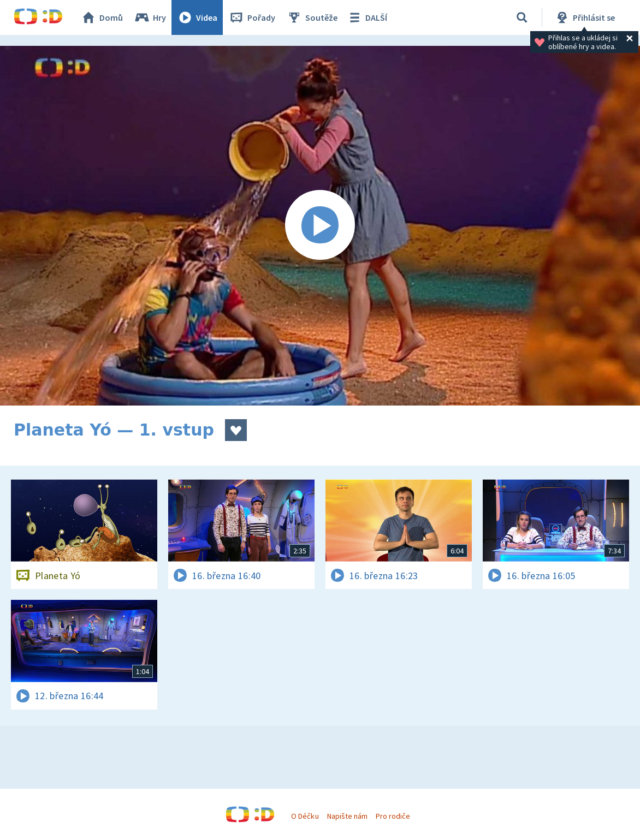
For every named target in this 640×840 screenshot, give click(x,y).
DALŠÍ (367, 17)
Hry (150, 17)
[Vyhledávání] (522, 17)
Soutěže (312, 17)
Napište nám (347, 816)
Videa (197, 17)
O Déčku (305, 816)
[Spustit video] (320, 226)
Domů (102, 17)
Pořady (252, 17)
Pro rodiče (393, 816)
